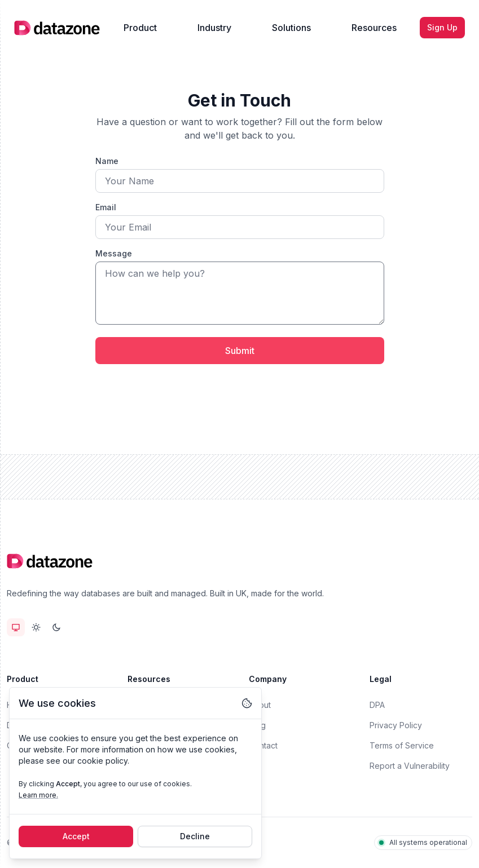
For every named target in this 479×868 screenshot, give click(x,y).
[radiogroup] (36, 627)
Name (107, 161)
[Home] (57, 28)
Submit (240, 351)
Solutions (291, 28)
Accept (76, 836)
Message (114, 253)
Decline (195, 836)
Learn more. (38, 795)
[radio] (16, 627)
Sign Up (442, 27)
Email (106, 207)
